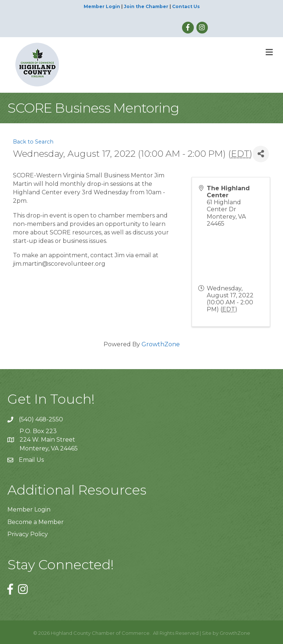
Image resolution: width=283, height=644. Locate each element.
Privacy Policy (28, 534)
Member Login (102, 6)
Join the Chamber (146, 6)
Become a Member (36, 522)
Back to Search (33, 142)
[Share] (261, 154)
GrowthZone (161, 344)
